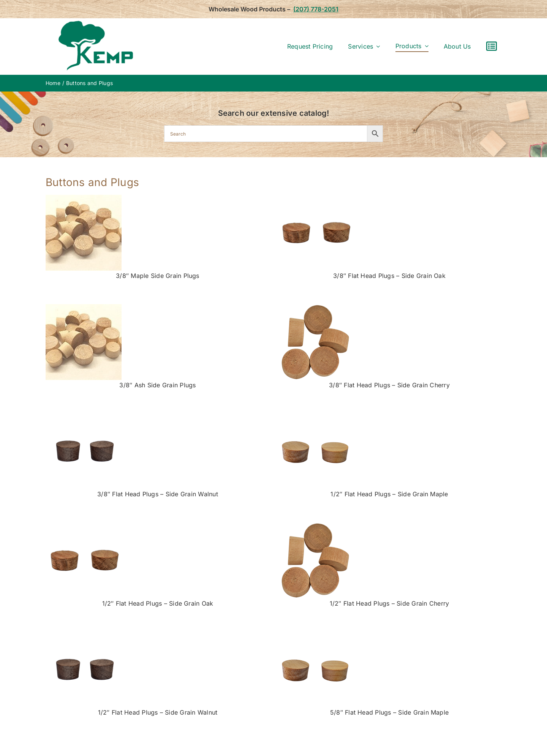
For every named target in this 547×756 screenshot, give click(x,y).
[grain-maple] (84, 198)
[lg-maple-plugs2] (315, 416)
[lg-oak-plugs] (315, 198)
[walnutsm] (84, 416)
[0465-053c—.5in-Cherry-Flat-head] (315, 307)
